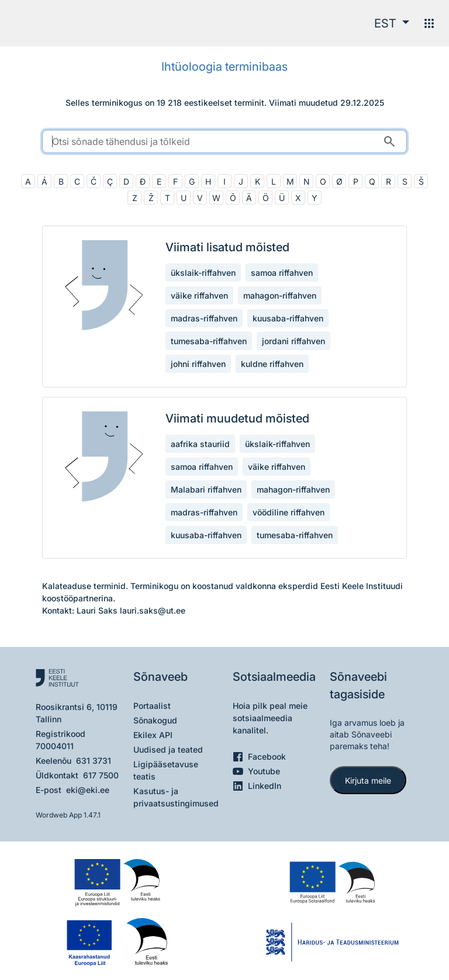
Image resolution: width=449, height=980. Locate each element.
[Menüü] (429, 23)
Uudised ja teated (168, 749)
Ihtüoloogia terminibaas (224, 67)
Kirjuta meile (368, 780)
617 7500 (101, 775)
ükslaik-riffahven (203, 273)
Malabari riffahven (206, 489)
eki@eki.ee (88, 790)
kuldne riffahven (272, 364)
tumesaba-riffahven (209, 341)
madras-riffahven (204, 318)
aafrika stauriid (200, 444)
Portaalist (152, 706)
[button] (392, 23)
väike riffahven (199, 295)
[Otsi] (389, 141)
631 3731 (94, 761)
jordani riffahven (293, 341)
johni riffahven (198, 364)
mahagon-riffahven (280, 295)
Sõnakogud (155, 720)
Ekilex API (153, 735)
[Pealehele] (57, 23)
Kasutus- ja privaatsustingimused (176, 797)
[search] (224, 141)
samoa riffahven (282, 273)
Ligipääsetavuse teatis (166, 770)
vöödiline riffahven (289, 512)
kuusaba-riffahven (288, 318)
